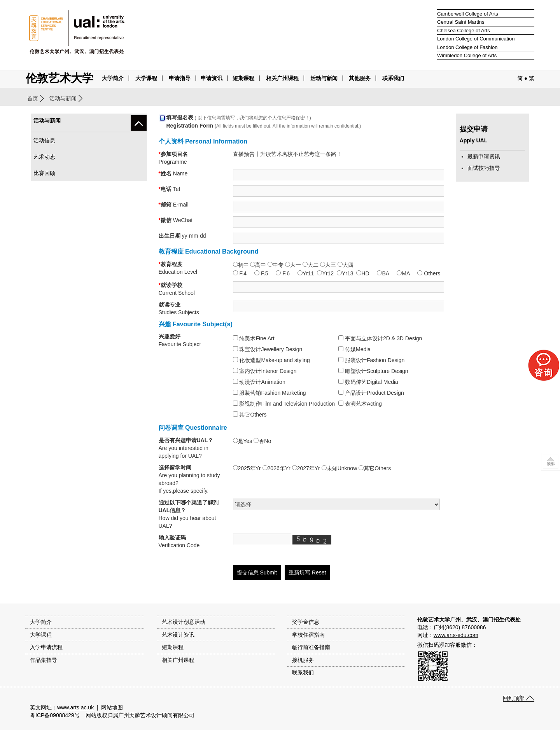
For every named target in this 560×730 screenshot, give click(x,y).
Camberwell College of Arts (468, 14)
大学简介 (113, 78)
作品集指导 (44, 660)
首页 (33, 98)
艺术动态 (44, 157)
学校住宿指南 (308, 635)
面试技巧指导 (484, 168)
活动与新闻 (63, 98)
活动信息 (44, 140)
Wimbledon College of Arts (467, 55)
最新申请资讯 (484, 156)
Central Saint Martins (461, 22)
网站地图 (112, 707)
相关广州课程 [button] (282, 78)
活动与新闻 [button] (324, 78)
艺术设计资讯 (178, 635)
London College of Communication (476, 39)
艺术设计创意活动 (184, 622)
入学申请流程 (46, 647)
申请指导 (180, 78)
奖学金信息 (306, 622)
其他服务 (360, 78)
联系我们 (393, 78)
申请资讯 (212, 78)
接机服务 (303, 660)
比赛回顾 (44, 173)
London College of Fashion (467, 47)
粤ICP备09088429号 (55, 715)
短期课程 (243, 78)
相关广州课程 (178, 660)
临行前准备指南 (311, 647)
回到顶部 (514, 698)
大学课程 (146, 78)
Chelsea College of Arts (464, 31)
